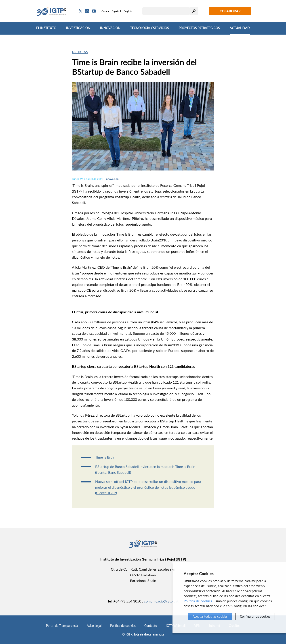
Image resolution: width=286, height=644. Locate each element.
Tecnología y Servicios (150, 28)
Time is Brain (105, 457)
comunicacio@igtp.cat (161, 601)
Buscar (194, 11)
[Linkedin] (87, 11)
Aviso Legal (94, 626)
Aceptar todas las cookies (210, 616)
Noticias (80, 52)
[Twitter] (81, 11)
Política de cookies (123, 626)
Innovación (110, 28)
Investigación (78, 28)
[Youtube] (94, 11)
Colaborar (230, 11)
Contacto (151, 626)
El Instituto (46, 28)
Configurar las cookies (255, 616)
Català (105, 11)
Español (116, 11)
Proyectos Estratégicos (199, 28)
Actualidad (240, 28)
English (128, 11)
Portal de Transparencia (62, 626)
